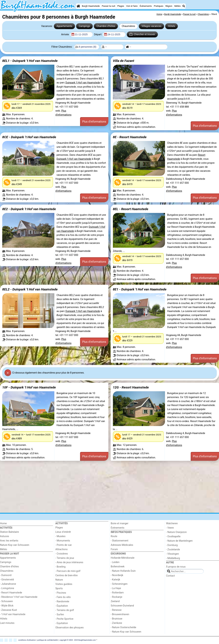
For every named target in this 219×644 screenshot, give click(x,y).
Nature (59, 580)
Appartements (64, 26)
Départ (98, 35)
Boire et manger (120, 523)
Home (3, 523)
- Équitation (62, 606)
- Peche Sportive (64, 619)
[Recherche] (184, 6)
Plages (121, 6)
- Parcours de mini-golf (68, 571)
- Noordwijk (117, 575)
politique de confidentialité (47, 640)
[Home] (78, 6)
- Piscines (61, 593)
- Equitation (62, 623)
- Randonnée (62, 602)
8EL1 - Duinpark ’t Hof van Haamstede (30, 61)
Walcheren (172, 523)
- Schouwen (6, 601)
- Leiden (115, 562)
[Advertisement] (104, 487)
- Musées (60, 536)
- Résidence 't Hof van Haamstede (19, 597)
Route (114, 536)
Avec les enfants (9, 541)
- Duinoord (6, 575)
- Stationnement (120, 541)
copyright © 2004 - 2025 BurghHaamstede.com (78, 640)
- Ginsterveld (7, 580)
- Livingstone (7, 588)
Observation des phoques (70, 628)
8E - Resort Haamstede (130, 137)
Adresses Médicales (122, 545)
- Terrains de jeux (65, 558)
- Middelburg (173, 558)
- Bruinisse (117, 619)
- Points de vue (64, 545)
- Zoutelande (173, 550)
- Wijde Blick (7, 606)
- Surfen (60, 615)
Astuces (5, 536)
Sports (59, 588)
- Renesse (116, 610)
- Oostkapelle (173, 536)
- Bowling (61, 567)
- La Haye (116, 588)
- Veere (170, 528)
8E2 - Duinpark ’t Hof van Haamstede (29, 209)
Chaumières (128, 26)
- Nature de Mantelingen (179, 541)
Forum (114, 549)
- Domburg (172, 545)
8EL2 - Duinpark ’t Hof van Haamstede (30, 289)
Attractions (61, 549)
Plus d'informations (94, 122)
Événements (146, 6)
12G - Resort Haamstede (131, 387)
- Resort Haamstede (11, 593)
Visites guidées (64, 584)
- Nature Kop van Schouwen (126, 632)
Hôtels (172, 26)
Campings (84, 26)
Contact (170, 576)
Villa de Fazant (124, 61)
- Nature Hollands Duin (123, 571)
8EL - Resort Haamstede (131, 209)
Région (169, 6)
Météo (177, 6)
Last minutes (7, 623)
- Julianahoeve (8, 584)
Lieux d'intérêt (63, 532)
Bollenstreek (118, 567)
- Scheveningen (119, 584)
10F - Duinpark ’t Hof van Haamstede (29, 387)
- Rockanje (117, 597)
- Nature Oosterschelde (124, 627)
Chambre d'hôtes (106, 26)
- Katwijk (115, 580)
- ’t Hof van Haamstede (13, 614)
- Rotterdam (117, 593)
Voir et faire (132, 6)
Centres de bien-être (67, 575)
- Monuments (63, 541)
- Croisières (62, 554)
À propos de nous (176, 567)
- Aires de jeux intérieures (69, 562)
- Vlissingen (172, 554)
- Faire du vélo (63, 597)
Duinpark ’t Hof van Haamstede (83, 83)
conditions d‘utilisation (27, 640)
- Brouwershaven (120, 614)
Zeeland (115, 601)
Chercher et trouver (142, 34)
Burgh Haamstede (91, 6)
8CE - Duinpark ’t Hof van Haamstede (29, 137)
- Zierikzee (116, 623)
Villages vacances (152, 26)
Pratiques (159, 6)
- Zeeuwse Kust (9, 610)
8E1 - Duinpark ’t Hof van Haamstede (140, 289)
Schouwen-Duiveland (122, 606)
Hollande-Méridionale (123, 558)
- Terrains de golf (65, 610)
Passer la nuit (108, 6)
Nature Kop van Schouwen (15, 545)
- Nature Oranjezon (176, 532)
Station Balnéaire (9, 532)
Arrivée (65, 35)
